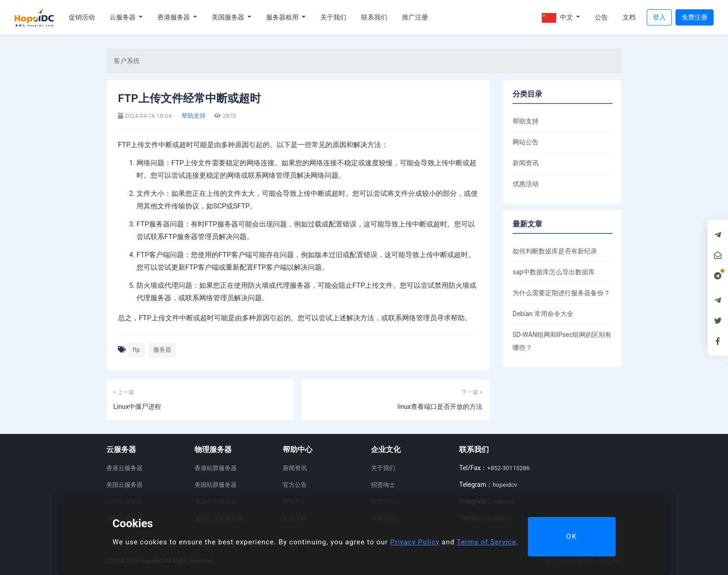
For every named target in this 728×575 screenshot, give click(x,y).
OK (572, 536)
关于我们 (333, 17)
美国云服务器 (124, 485)
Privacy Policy (415, 542)
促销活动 (82, 17)
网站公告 (526, 142)
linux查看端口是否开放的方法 (440, 407)
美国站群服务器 (216, 485)
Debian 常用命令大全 (543, 314)
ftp (136, 350)
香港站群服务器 (216, 468)
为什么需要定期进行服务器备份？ (561, 293)
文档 (629, 17)
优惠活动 (526, 184)
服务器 (162, 350)
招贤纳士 (383, 485)
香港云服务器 (124, 468)
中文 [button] (558, 18)
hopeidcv (505, 485)
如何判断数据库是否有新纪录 (555, 251)
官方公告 (295, 485)
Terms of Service (487, 542)
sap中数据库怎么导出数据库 (554, 272)
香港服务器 (174, 17)
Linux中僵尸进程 (137, 407)
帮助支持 (193, 116)
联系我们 (374, 17)
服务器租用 (283, 17)
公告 (601, 17)
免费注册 (695, 17)
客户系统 (127, 61)
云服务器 (123, 17)
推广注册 (415, 17)
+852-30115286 (508, 468)
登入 (659, 17)
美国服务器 (229, 17)
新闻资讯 (526, 163)
